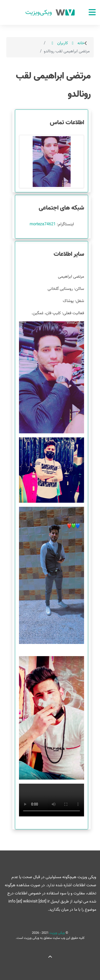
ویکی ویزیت (57, 933)
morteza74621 (43, 224)
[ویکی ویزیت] (50, 12)
